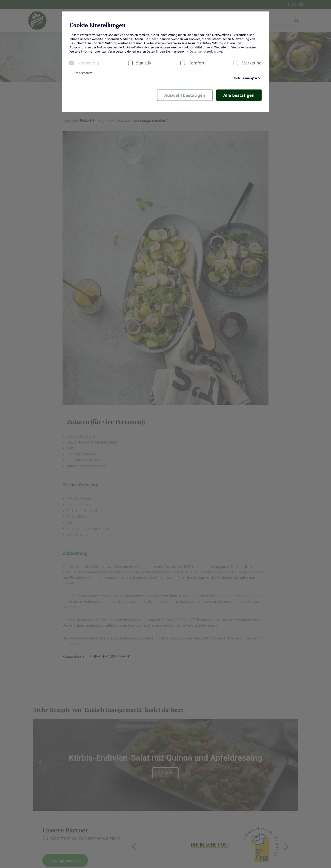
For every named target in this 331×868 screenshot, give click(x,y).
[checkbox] (72, 63)
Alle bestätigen (239, 95)
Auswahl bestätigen (185, 95)
